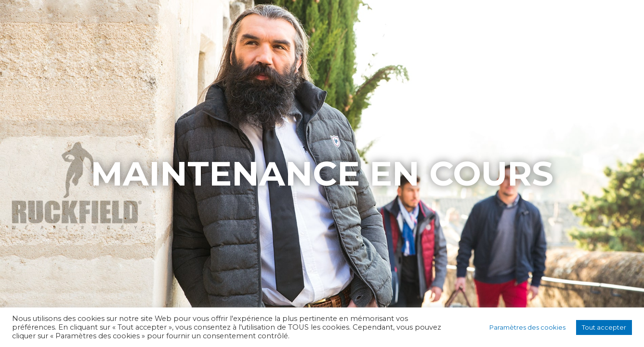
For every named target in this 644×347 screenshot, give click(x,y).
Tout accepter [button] (604, 327)
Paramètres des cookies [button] (527, 327)
